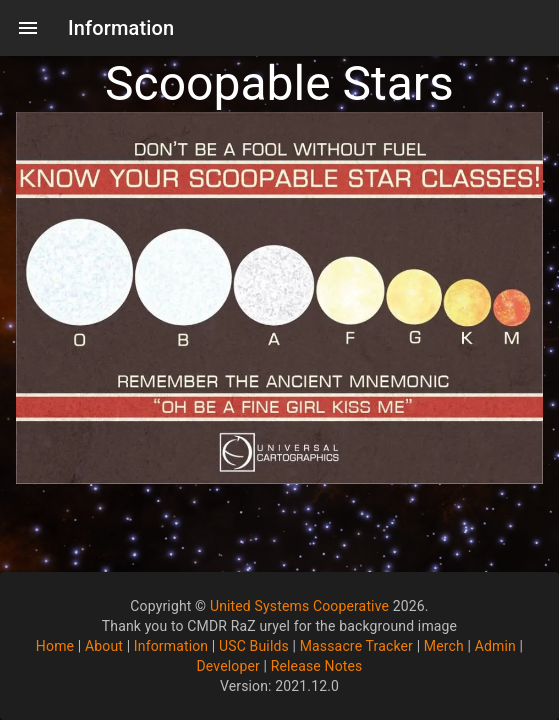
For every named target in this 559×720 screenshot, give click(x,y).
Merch (444, 646)
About (104, 646)
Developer (227, 666)
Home (55, 646)
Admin (495, 646)
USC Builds (254, 646)
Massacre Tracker (356, 646)
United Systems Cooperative (299, 606)
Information (171, 646)
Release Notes (317, 666)
